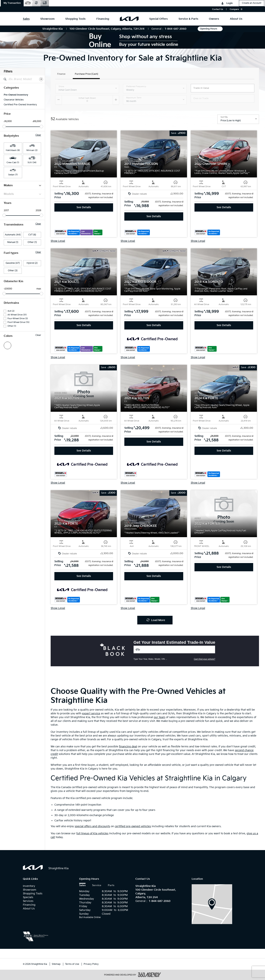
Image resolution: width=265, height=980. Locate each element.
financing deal (128, 747)
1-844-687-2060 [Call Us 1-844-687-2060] (176, 29)
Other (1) (32, 242)
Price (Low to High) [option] (231, 121)
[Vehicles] (174, 649)
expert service (91, 714)
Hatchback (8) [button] (13, 150)
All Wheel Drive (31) (17, 315)
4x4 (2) (11, 311)
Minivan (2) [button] (32, 150)
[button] (12, 3)
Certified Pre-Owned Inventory (20, 105)
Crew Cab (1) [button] (13, 162)
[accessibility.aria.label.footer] (149, 975)
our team (160, 717)
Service (97, 885)
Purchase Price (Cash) (86, 74)
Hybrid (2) (32, 263)
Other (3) (13, 271)
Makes (22, 185)
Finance (61, 74)
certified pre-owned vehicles (133, 826)
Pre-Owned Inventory (16, 95)
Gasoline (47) (13, 263)
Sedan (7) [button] (13, 175)
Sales (82, 885)
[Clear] (41, 79)
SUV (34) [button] (32, 162)
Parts (111, 885)
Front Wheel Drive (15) (18, 322)
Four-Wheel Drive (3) (18, 318)
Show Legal (58, 241)
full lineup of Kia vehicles (92, 833)
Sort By (224, 117)
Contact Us (218, 9)
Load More (156, 620)
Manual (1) (13, 242)
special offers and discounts (92, 826)
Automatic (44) (13, 235)
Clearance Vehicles (14, 100)
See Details (84, 207)
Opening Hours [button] (210, 29)
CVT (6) (32, 235)
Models (22, 194)
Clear (38, 135)
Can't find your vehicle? (204, 659)
